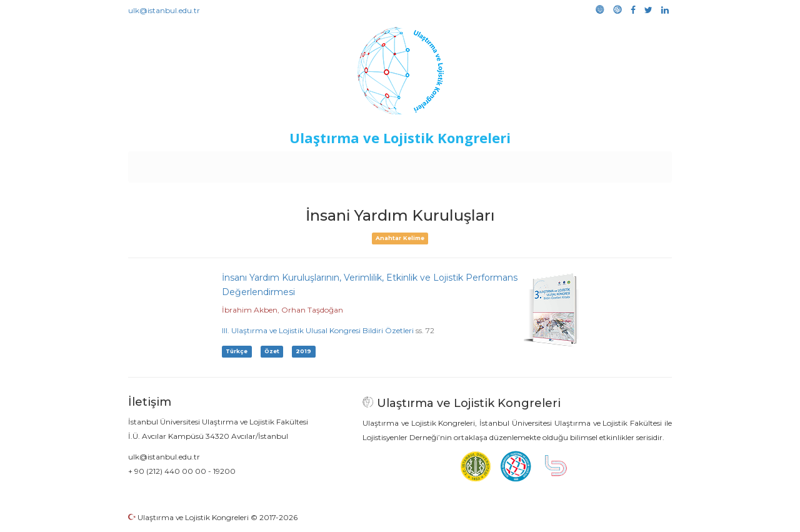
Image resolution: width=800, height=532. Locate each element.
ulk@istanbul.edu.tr (164, 10)
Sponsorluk (486, 164)
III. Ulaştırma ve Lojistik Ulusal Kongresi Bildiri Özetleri (318, 330)
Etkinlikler (381, 164)
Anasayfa (181, 164)
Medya (624, 164)
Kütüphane (543, 164)
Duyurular (432, 164)
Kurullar (226, 164)
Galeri (588, 164)
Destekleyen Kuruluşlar (301, 164)
